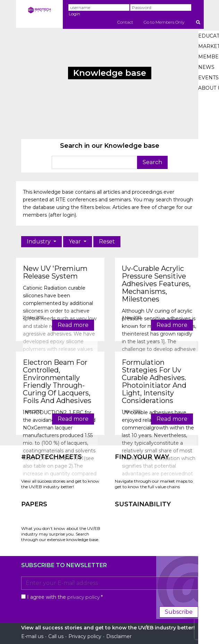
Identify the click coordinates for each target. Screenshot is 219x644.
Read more (73, 325)
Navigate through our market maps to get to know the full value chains (154, 484)
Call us (56, 636)
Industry (39, 241)
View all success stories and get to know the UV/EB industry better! (60, 484)
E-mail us (32, 636)
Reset (107, 241)
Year (75, 241)
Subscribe (179, 612)
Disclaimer (119, 636)
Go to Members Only (164, 22)
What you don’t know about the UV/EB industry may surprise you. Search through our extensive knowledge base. (61, 534)
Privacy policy (85, 636)
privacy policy (83, 597)
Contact (125, 22)
